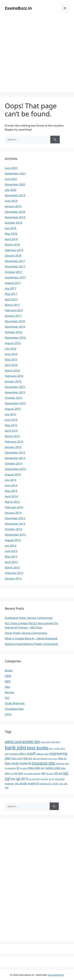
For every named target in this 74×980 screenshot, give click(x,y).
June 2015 (11, 420)
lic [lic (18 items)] (18, 768)
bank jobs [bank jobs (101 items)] (15, 747)
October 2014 (13, 463)
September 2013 (15, 535)
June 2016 (11, 354)
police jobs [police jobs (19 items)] (53, 768)
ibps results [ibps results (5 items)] (53, 759)
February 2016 (14, 376)
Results (9, 692)
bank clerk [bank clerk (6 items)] (55, 742)
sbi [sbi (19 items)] (43, 773)
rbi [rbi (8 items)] (12, 774)
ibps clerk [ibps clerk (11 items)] (17, 758)
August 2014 (13, 474)
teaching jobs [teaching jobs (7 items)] (46, 784)
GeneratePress (56, 975)
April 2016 (11, 365)
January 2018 (13, 256)
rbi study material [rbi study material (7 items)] (32, 774)
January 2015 (13, 447)
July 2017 (11, 288)
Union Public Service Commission (26, 633)
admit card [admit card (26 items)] (13, 741)
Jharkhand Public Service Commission (29, 618)
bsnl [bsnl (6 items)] (51, 748)
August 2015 (13, 409)
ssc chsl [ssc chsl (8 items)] (44, 779)
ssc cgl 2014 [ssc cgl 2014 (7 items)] (34, 779)
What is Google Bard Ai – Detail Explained (31, 638)
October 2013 (13, 529)
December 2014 (15, 452)
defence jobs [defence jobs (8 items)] (43, 754)
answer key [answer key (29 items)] (31, 741)
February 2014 (14, 507)
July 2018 (11, 228)
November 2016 (15, 327)
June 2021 (11, 179)
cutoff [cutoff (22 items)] (31, 753)
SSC (7, 698)
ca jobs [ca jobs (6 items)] (57, 748)
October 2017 (13, 272)
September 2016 (15, 338)
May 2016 (11, 359)
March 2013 (12, 567)
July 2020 (11, 190)
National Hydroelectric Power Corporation (32, 644)
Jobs (8, 687)
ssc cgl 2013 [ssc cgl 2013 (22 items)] (19, 779)
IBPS (8, 681)
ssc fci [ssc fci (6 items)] (51, 779)
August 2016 (13, 343)
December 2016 (15, 321)
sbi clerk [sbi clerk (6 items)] (50, 774)
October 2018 (13, 223)
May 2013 (11, 556)
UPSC (8, 714)
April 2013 (11, 562)
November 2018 (15, 217)
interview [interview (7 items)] (60, 764)
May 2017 (11, 294)
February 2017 (14, 310)
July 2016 (11, 349)
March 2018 (12, 245)
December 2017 (15, 261)
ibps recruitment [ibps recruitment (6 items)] (40, 759)
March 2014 (12, 502)
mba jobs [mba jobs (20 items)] (34, 768)
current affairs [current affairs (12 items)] (18, 754)
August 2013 (13, 540)
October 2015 (13, 398)
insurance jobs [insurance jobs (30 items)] (43, 763)
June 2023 (11, 168)
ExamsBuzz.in (18, 8)
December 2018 (15, 212)
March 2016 (12, 370)
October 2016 (13, 332)
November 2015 (15, 392)
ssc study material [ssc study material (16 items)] (27, 783)
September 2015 (15, 403)
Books (9, 670)
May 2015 (11, 425)
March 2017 (12, 305)
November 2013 (15, 524)
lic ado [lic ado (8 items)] (23, 768)
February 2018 (14, 250)
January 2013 (13, 578)
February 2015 (14, 442)
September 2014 (15, 469)
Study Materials (15, 703)
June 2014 (11, 485)
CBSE (8, 676)
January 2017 (13, 316)
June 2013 (11, 551)
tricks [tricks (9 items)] (55, 784)
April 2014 (11, 496)
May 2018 (11, 234)
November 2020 (15, 184)
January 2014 (13, 513)
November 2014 (15, 458)
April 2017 (11, 299)
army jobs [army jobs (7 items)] (45, 742)
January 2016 (13, 381)
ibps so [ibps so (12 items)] (62, 758)
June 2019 (11, 201)
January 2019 (13, 206)
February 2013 (14, 573)
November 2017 (15, 266)
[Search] (55, 140)
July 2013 (11, 546)
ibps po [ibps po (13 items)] (28, 758)
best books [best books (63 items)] (38, 748)
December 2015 (15, 387)
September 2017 (15, 277)
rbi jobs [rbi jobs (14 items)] (19, 773)
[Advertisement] (37, 55)
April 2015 (11, 431)
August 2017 (13, 283)
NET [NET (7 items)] (43, 768)
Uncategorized (14, 709)
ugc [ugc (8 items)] (61, 784)
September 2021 (15, 173)
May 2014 (11, 491)
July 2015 (11, 414)
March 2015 (12, 436)
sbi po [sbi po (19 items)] (58, 773)
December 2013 (15, 518)
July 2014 (11, 480)
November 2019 (15, 195)
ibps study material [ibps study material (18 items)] (18, 763)
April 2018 (11, 239)
